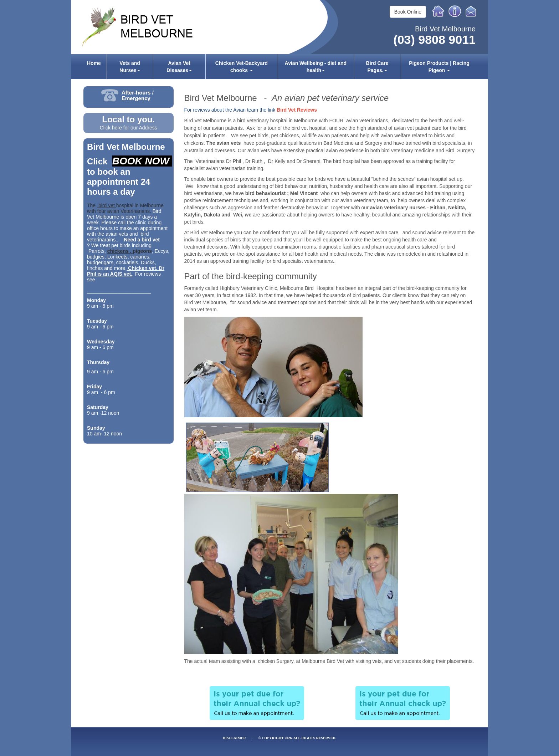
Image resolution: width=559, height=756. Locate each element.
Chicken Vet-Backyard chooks (242, 67)
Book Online (408, 12)
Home (439, 11)
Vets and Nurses (130, 67)
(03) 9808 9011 (434, 40)
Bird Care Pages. (377, 67)
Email (472, 11)
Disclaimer (234, 738)
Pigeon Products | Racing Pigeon (439, 67)
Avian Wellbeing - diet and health (316, 67)
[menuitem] (94, 67)
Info (455, 11)
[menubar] (279, 67)
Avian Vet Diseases (179, 67)
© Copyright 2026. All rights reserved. (297, 738)
